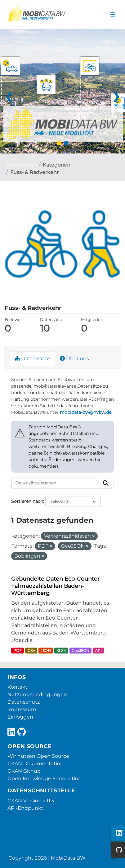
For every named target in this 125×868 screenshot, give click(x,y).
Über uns (74, 359)
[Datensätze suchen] (55, 483)
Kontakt (18, 687)
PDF (18, 651)
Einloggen (20, 717)
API (98, 651)
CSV (31, 651)
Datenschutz (24, 702)
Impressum (22, 709)
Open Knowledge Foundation (45, 778)
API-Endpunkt (25, 808)
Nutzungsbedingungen (37, 694)
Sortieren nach (27, 501)
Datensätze (32, 359)
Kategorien (57, 165)
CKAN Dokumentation (36, 764)
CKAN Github (24, 771)
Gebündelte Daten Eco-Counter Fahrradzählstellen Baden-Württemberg (55, 586)
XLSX (61, 651)
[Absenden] (106, 483)
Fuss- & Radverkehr (34, 172)
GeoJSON (80, 651)
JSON (46, 651)
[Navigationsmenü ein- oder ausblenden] (113, 15)
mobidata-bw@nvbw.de (86, 412)
